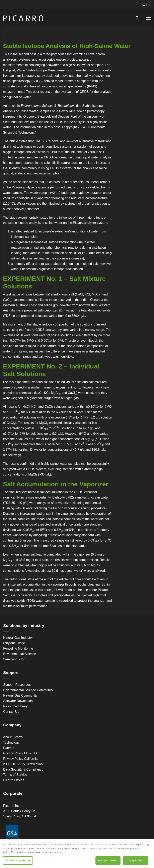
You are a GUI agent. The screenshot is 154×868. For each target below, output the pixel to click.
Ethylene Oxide (14, 643)
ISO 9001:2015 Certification (23, 764)
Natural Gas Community (20, 695)
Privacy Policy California (20, 759)
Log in (146, 5)
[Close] (148, 847)
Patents (9, 748)
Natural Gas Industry (18, 638)
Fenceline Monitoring (18, 648)
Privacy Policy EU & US (20, 753)
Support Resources (17, 685)
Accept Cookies (108, 863)
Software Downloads (18, 701)
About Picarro (13, 737)
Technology (11, 742)
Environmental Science (20, 654)
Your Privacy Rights (18, 863)
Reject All (136, 863)
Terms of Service (15, 775)
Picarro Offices (14, 780)
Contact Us (11, 712)
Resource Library (15, 706)
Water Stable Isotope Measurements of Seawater (52, 70)
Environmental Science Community (28, 690)
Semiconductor (14, 659)
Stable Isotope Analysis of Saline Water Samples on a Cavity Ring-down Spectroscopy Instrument (54, 111)
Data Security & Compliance (23, 769)
